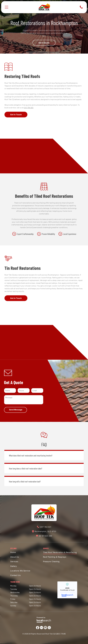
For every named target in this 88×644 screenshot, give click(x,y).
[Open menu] (7, 7)
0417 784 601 (29, 108)
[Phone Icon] (81, 8)
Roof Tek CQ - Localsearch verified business (67, 590)
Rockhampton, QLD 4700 (45, 531)
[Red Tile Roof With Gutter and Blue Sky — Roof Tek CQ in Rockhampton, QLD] (44, 144)
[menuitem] (23, 553)
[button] (44, 455)
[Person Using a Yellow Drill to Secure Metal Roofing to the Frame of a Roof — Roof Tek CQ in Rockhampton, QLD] (44, 327)
